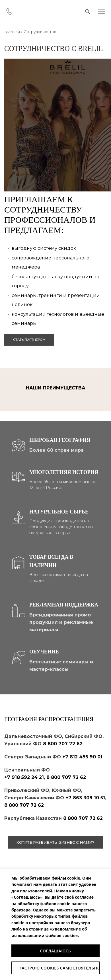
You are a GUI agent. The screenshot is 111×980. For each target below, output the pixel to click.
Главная (12, 32)
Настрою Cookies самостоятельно (59, 968)
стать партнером (29, 340)
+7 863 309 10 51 (85, 798)
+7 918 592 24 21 (24, 777)
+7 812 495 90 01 (82, 757)
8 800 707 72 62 (63, 744)
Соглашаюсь (56, 951)
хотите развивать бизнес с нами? (55, 842)
